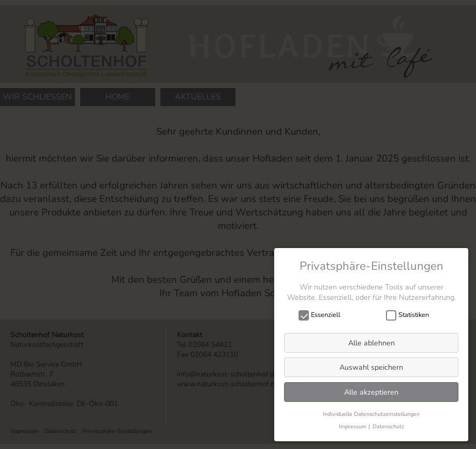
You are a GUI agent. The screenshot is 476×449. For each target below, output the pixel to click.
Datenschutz (388, 426)
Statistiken (411, 315)
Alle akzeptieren (371, 392)
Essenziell (323, 315)
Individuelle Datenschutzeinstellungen (371, 414)
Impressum (353, 426)
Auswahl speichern (371, 367)
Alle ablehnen (371, 343)
